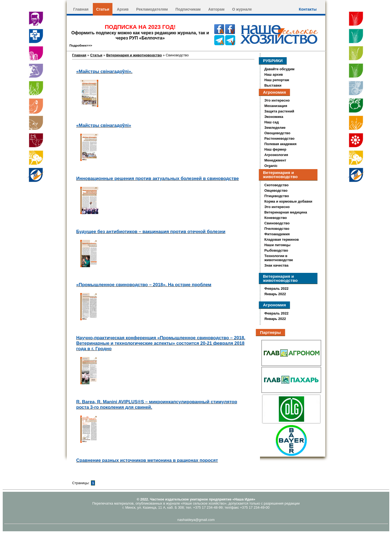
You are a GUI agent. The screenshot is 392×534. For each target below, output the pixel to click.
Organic (271, 166)
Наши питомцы (277, 245)
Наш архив (274, 74)
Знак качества (276, 265)
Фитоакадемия (277, 234)
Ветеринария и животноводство (134, 55)
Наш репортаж (277, 80)
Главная (81, 9)
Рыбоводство (276, 250)
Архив (123, 9)
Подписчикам (188, 9)
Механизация (276, 106)
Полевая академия (280, 144)
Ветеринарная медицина (286, 212)
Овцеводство (276, 190)
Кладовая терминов (282, 239)
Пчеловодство (277, 229)
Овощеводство (277, 133)
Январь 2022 (275, 294)
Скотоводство (276, 185)
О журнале (242, 9)
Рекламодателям (152, 9)
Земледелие (275, 128)
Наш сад (272, 122)
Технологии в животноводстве (279, 258)
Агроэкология (276, 155)
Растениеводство (279, 138)
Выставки (273, 85)
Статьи (103, 9)
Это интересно (277, 100)
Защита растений (279, 111)
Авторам (216, 9)
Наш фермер (275, 149)
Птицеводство (277, 196)
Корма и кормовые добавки (288, 201)
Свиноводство (277, 223)
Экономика (274, 117)
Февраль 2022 (276, 289)
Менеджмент (275, 160)
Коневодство (276, 218)
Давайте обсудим (279, 69)
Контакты (308, 9)
